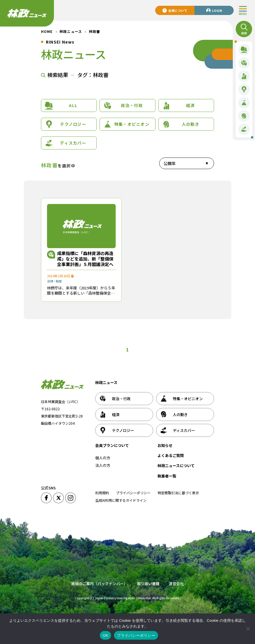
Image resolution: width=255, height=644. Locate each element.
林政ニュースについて (176, 466)
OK (105, 635)
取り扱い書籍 (148, 584)
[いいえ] (248, 629)
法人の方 (103, 465)
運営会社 (176, 584)
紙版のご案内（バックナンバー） (99, 584)
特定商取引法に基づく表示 (178, 493)
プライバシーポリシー (133, 493)
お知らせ (165, 445)
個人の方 (103, 458)
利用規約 (102, 493)
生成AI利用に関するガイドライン (121, 500)
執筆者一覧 (167, 476)
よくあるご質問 (171, 455)
